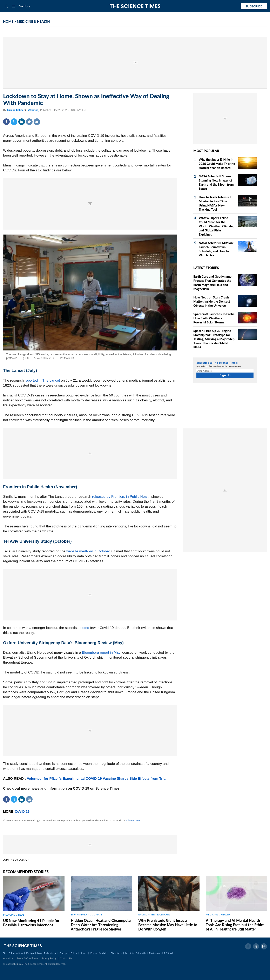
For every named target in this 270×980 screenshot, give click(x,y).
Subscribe (254, 6)
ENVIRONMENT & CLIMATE (87, 915)
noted (85, 628)
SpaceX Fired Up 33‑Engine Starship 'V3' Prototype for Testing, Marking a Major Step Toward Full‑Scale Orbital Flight (214, 339)
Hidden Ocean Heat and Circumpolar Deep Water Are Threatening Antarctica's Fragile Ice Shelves (101, 925)
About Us (8, 958)
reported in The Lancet (42, 380)
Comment (29, 122)
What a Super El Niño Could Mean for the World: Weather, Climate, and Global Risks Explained (216, 226)
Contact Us (66, 958)
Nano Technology (47, 953)
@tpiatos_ (33, 110)
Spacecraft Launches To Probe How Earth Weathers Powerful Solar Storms (214, 318)
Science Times (133, 820)
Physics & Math (99, 953)
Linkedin (22, 122)
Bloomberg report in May (101, 653)
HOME (8, 21)
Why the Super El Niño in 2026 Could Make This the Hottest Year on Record (217, 164)
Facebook (6, 122)
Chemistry (116, 953)
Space (84, 953)
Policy (74, 953)
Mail (37, 122)
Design (30, 953)
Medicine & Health (135, 953)
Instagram (264, 946)
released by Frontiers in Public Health (121, 497)
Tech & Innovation (13, 953)
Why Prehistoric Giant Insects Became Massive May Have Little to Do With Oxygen (168, 925)
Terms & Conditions (27, 958)
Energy (63, 953)
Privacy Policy (49, 958)
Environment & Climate (162, 953)
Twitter (14, 122)
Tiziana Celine (15, 110)
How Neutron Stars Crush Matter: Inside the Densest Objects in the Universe (212, 301)
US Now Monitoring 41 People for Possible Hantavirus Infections (31, 923)
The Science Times (135, 6)
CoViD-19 (22, 812)
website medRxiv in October (88, 551)
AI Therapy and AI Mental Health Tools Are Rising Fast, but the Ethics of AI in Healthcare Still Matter (235, 925)
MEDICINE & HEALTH (33, 21)
